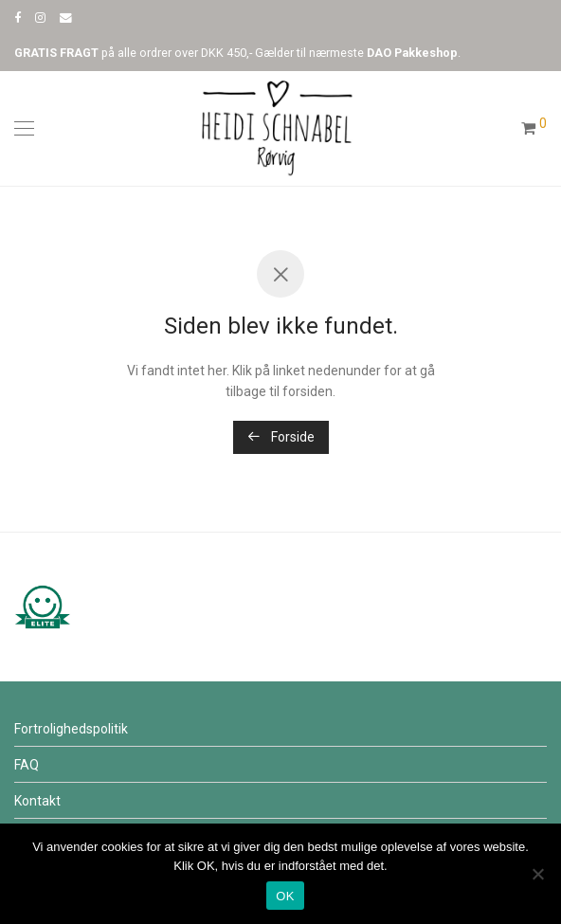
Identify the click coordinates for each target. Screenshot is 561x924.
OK (285, 896)
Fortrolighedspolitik (71, 729)
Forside (281, 437)
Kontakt (37, 801)
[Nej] (537, 874)
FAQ (27, 765)
